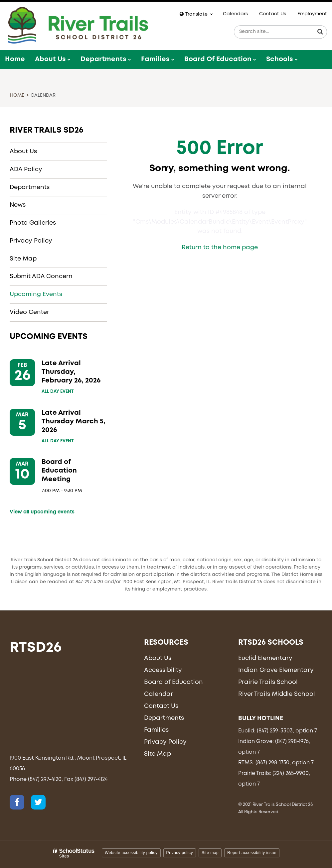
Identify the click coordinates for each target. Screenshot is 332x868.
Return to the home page (220, 248)
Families (156, 730)
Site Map (23, 259)
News (18, 205)
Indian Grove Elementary (276, 670)
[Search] (320, 32)
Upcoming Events (36, 294)
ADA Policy (26, 169)
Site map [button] (210, 853)
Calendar (159, 694)
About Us (23, 152)
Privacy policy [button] (180, 853)
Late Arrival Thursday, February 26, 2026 (71, 372)
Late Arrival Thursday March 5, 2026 (74, 422)
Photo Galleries (33, 223)
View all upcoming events (42, 512)
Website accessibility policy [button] (131, 853)
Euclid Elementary (265, 658)
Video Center (29, 312)
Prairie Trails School (268, 682)
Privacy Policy (31, 241)
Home (17, 95)
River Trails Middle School (277, 694)
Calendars (235, 14)
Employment (312, 14)
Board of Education (173, 682)
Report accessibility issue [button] (252, 853)
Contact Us (273, 14)
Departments (30, 187)
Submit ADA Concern (41, 276)
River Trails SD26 (47, 130)
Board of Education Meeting (59, 471)
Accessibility (163, 670)
